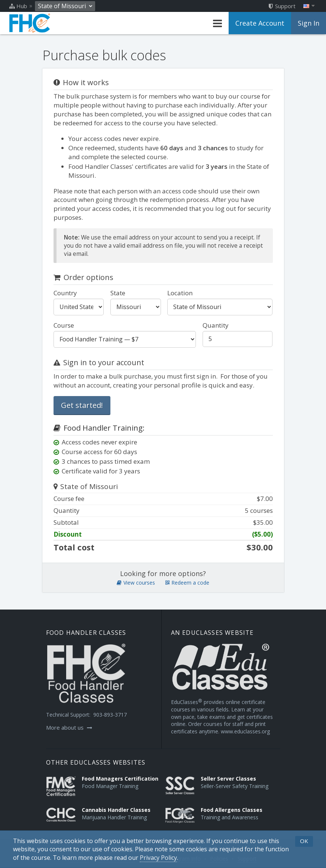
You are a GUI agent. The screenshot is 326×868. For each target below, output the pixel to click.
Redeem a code (187, 583)
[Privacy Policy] (158, 858)
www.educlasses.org (245, 731)
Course (64, 325)
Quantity (216, 325)
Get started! (82, 405)
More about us (69, 727)
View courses (136, 583)
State (118, 293)
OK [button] (304, 841)
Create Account (260, 23)
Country (65, 293)
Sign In (309, 23)
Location (180, 293)
